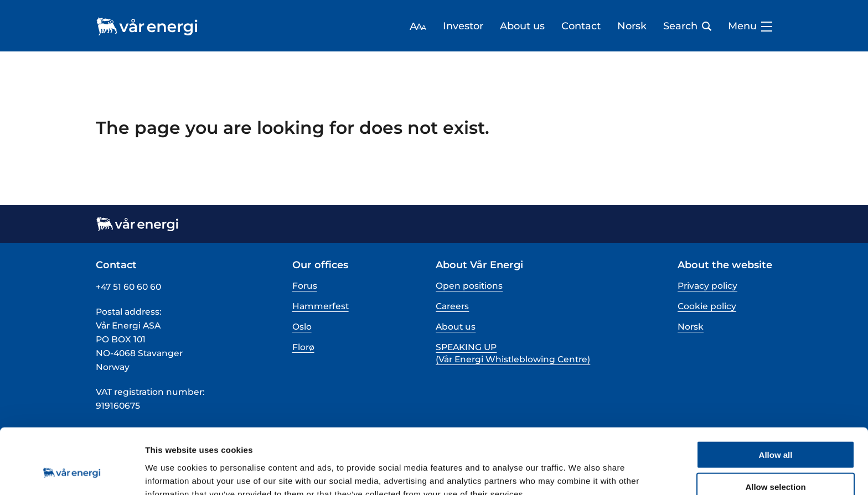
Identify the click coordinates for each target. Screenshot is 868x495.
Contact (581, 26)
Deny (776, 463)
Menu (750, 26)
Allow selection (775, 431)
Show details (581, 473)
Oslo (302, 327)
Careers (452, 306)
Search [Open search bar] (687, 26)
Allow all (776, 398)
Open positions (469, 286)
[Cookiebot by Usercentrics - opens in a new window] (72, 473)
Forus (305, 286)
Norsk (632, 26)
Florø (303, 347)
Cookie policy (707, 306)
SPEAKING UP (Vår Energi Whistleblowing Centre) (513, 353)
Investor (463, 26)
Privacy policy (707, 286)
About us (522, 26)
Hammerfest (321, 306)
